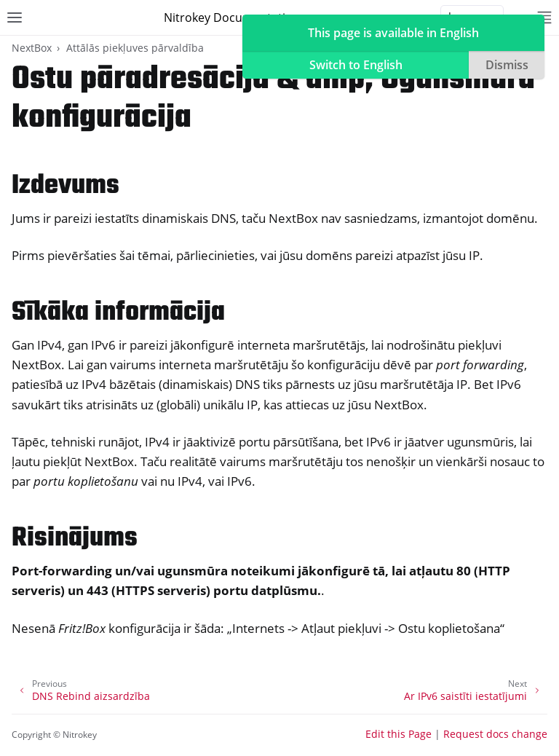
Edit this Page (399, 734)
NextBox (32, 48)
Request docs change (495, 734)
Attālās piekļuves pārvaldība (135, 48)
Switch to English (356, 65)
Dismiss (507, 65)
